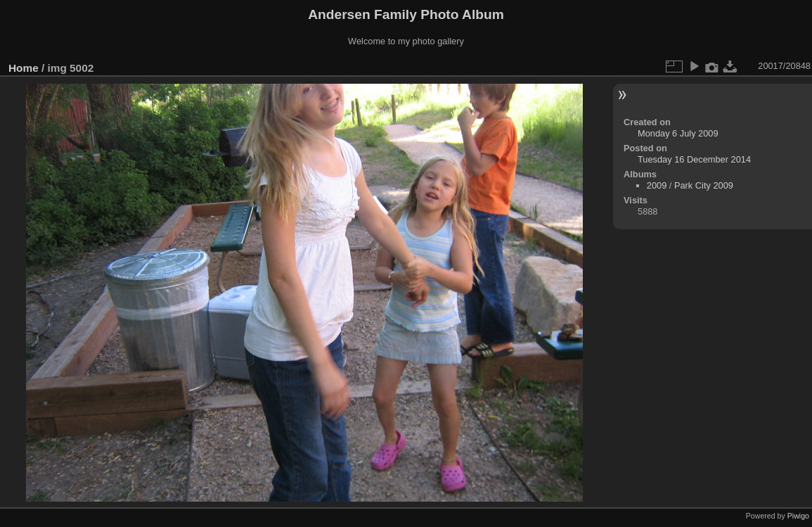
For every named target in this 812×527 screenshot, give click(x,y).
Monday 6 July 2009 (678, 133)
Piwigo (798, 516)
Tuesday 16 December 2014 (694, 159)
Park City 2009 (704, 185)
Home (24, 68)
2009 (657, 185)
